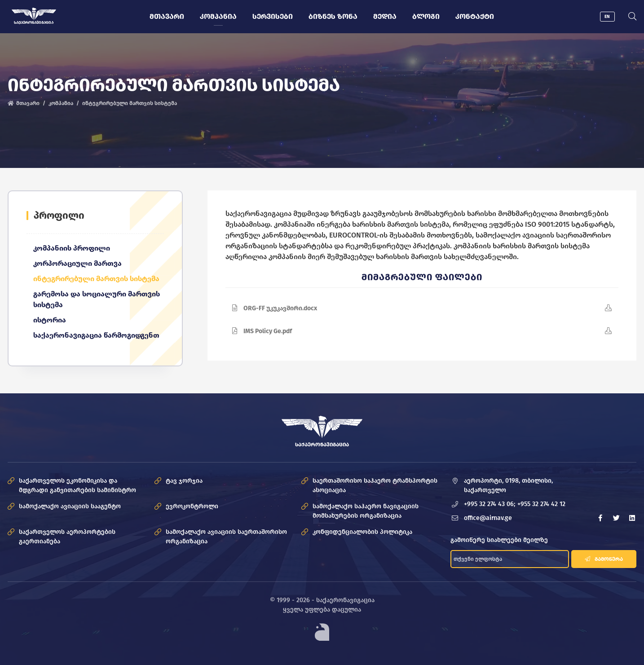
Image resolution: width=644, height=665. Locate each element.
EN (607, 17)
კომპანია (218, 16)
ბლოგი (426, 16)
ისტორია (50, 320)
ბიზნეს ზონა (333, 16)
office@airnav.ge (488, 518)
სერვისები (273, 16)
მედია (385, 16)
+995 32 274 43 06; (490, 504)
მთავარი (167, 16)
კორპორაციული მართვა (77, 263)
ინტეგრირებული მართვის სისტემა (96, 279)
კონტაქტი (475, 16)
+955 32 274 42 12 (541, 504)
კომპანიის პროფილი (72, 248)
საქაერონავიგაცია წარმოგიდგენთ (96, 335)
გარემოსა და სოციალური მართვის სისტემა (97, 299)
